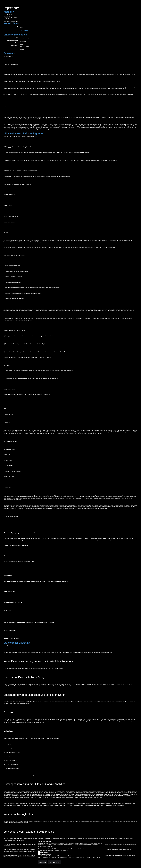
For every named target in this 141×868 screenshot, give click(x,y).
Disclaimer (10, 53)
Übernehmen (43, 862)
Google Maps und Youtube (46, 854)
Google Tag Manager (44, 852)
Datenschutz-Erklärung (17, 643)
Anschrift (9, 12)
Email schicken (24, 31)
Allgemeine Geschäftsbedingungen (24, 133)
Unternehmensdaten (15, 35)
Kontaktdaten (11, 23)
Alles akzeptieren (55, 862)
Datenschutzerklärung (46, 846)
